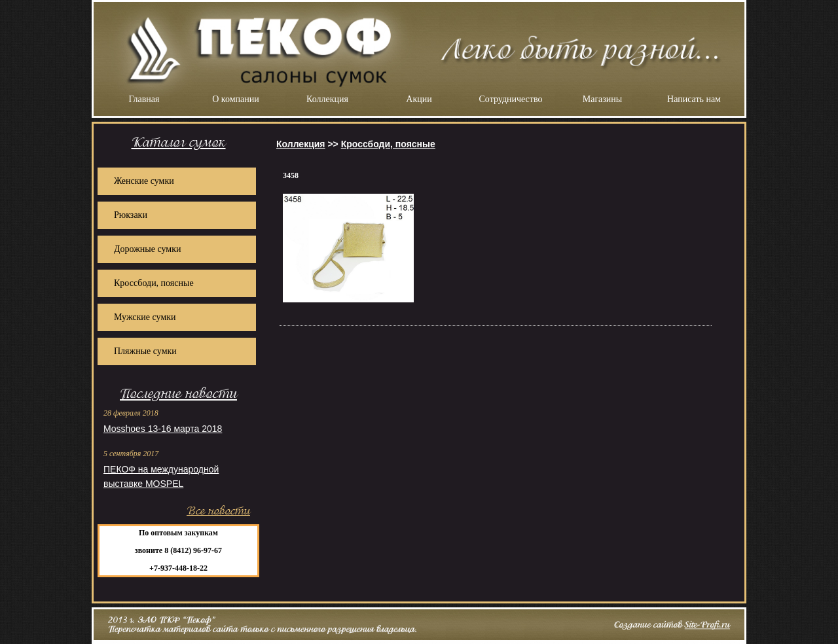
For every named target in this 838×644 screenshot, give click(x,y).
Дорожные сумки (147, 249)
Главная (144, 99)
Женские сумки (144, 181)
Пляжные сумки (145, 351)
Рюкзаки (131, 215)
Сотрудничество (511, 99)
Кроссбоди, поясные (154, 283)
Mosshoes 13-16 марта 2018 (163, 429)
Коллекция (327, 99)
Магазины (603, 99)
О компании (235, 99)
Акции (419, 99)
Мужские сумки (145, 317)
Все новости (218, 511)
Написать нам (694, 99)
